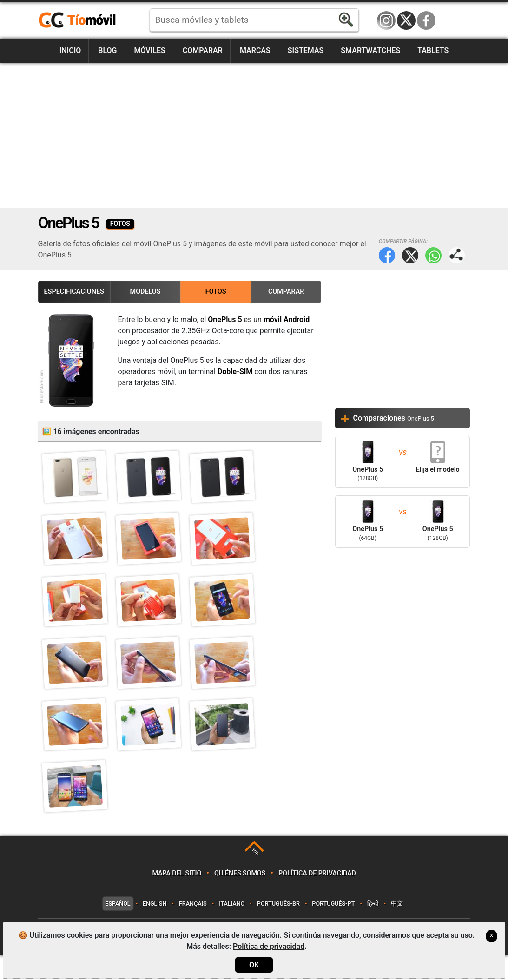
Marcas (255, 50)
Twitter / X (406, 20)
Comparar (203, 50)
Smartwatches (370, 50)
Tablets (433, 50)
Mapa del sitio (177, 898)
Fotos (216, 292)
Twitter (410, 255)
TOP (255, 876)
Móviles (149, 50)
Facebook (426, 20)
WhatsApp (433, 255)
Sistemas (306, 50)
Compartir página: (457, 255)
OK (254, 965)
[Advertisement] (254, 135)
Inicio (70, 50)
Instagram (386, 20)
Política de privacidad (317, 898)
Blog (107, 50)
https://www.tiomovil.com (91, 20)
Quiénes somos (240, 898)
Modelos (145, 292)
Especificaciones (74, 292)
